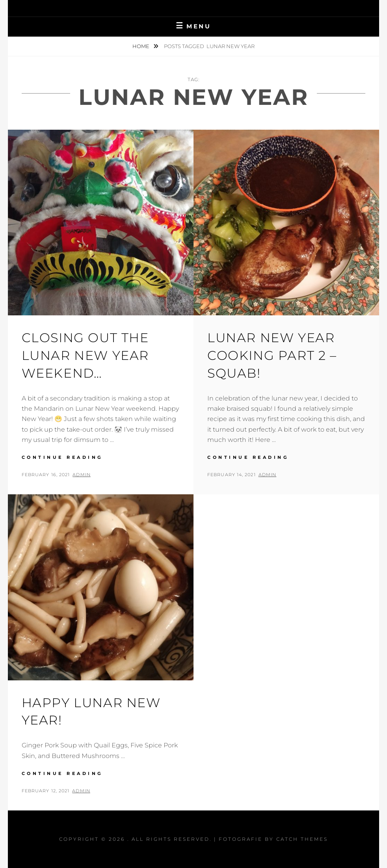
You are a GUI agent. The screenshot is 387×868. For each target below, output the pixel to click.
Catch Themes (302, 839)
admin (82, 475)
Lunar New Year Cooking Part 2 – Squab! (272, 355)
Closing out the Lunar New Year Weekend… (85, 355)
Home (141, 46)
